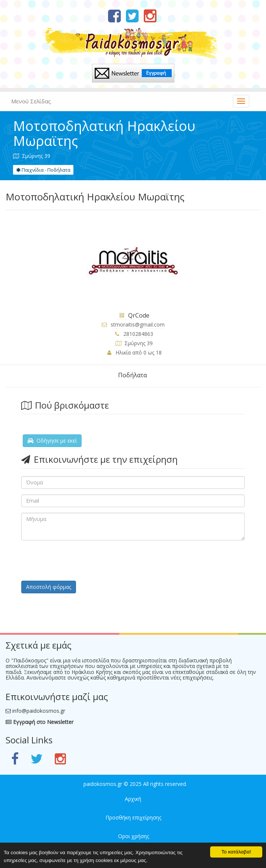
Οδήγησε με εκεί (52, 441)
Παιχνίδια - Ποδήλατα (43, 170)
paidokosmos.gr (103, 784)
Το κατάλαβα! (236, 852)
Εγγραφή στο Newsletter (39, 722)
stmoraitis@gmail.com (138, 324)
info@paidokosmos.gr (39, 711)
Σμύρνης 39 (139, 343)
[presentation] (78, 561)
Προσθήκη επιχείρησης (133, 817)
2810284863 (138, 334)
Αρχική (133, 799)
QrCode (133, 315)
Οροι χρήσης (134, 836)
